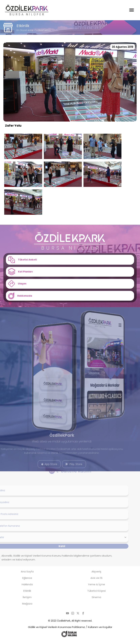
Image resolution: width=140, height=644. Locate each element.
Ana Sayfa (21, 575)
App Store (43, 467)
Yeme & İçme (90, 588)
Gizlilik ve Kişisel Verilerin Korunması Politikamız (57, 631)
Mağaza (21, 607)
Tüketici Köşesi (90, 594)
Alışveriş (90, 575)
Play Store (68, 467)
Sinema (90, 601)
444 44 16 (90, 581)
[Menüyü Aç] (132, 10)
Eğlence (21, 581)
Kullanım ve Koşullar (100, 631)
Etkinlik (21, 594)
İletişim (21, 601)
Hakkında (21, 588)
